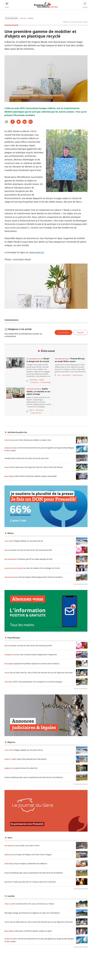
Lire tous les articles (81, 584)
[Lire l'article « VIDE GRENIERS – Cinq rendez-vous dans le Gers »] (82, 846)
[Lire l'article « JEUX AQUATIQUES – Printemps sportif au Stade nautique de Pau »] (82, 559)
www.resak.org (37, 252)
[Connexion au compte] (85, 5)
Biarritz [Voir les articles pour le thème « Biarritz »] (23, 18)
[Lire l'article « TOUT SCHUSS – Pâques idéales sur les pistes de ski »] (82, 541)
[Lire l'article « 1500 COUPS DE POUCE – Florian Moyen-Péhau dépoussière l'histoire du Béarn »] (82, 577)
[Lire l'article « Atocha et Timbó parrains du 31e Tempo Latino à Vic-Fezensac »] (82, 882)
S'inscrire (80, 332)
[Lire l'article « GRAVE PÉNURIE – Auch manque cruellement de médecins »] (82, 864)
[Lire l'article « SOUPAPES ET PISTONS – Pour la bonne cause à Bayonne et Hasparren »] (82, 655)
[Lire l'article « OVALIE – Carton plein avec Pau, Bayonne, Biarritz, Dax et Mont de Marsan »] (82, 467)
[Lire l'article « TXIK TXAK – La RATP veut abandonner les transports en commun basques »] (82, 682)
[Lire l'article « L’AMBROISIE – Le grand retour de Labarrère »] (82, 768)
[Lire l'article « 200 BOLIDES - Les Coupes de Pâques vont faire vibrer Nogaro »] (82, 855)
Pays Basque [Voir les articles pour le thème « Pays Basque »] (33, 380)
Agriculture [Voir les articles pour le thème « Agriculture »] (66, 375)
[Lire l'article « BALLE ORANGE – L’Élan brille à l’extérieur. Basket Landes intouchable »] (82, 476)
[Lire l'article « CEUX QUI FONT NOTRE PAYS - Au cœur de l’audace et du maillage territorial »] (82, 568)
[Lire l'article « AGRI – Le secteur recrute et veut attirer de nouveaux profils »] (82, 550)
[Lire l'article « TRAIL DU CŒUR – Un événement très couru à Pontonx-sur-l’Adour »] (82, 904)
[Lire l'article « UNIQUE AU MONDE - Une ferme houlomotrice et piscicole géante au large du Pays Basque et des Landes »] (82, 449)
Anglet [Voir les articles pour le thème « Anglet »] (42, 380)
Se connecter (63, 332)
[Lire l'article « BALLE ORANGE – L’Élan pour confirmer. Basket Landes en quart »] (82, 931)
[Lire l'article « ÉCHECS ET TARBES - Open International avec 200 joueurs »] (82, 759)
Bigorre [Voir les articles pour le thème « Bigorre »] (32, 410)
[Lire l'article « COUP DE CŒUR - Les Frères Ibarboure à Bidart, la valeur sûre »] (82, 440)
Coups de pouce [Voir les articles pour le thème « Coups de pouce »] (36, 413)
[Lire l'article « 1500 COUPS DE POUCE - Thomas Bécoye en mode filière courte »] (70, 360)
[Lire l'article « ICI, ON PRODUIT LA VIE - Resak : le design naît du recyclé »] (15, 363)
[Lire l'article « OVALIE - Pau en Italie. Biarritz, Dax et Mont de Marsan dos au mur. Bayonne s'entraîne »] (82, 673)
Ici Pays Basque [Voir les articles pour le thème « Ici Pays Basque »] (45, 382)
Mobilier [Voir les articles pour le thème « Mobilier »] (30, 18)
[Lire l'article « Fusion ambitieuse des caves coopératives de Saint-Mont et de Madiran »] (82, 777)
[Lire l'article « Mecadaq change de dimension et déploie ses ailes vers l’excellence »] (82, 913)
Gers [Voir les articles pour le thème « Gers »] (59, 375)
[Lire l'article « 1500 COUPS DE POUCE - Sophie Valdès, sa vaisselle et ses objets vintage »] (15, 393)
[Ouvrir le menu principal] (7, 5)
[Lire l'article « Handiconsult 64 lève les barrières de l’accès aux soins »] (82, 458)
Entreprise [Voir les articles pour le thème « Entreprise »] (35, 382)
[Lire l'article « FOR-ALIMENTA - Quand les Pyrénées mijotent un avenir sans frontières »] (82, 664)
